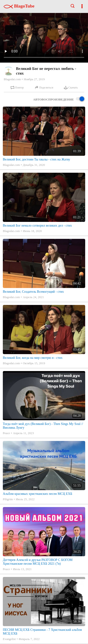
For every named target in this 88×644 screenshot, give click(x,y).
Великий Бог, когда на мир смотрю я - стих (33, 358)
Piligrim (8, 499)
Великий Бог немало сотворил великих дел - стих (37, 226)
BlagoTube (19, 6)
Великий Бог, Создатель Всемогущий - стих (33, 292)
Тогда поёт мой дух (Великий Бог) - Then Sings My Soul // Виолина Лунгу (43, 426)
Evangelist (9, 639)
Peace (6, 433)
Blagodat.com (12, 79)
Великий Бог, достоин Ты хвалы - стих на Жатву (36, 159)
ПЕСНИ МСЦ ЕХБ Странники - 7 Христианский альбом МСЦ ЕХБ (42, 632)
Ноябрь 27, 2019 (34, 79)
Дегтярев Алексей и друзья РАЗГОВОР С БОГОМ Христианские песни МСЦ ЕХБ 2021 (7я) (38, 562)
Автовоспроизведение (59, 99)
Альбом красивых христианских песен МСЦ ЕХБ (38, 494)
